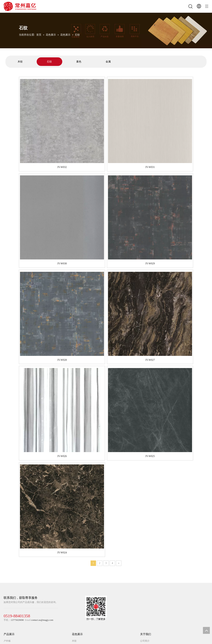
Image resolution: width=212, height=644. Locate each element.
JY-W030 (62, 264)
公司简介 (145, 641)
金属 (108, 62)
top (206, 630)
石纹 (49, 62)
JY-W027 (150, 360)
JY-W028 (62, 360)
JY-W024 (62, 553)
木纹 (20, 62)
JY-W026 (62, 456)
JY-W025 (150, 456)
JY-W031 (150, 167)
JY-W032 (62, 167)
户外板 (7, 641)
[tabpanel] (20, 62)
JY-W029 (150, 264)
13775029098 (17, 620)
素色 (79, 62)
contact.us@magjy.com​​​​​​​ (42, 620)
